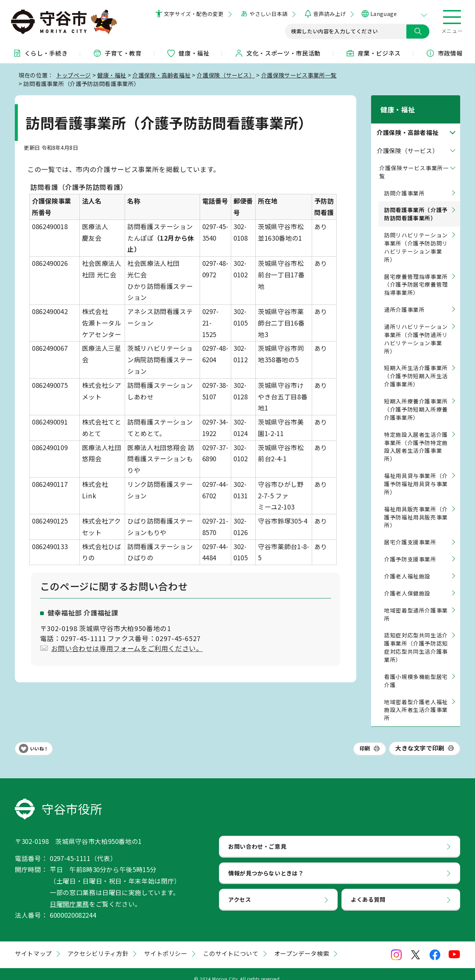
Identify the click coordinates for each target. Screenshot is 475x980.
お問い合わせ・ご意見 (257, 837)
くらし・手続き (40, 53)
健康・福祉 (188, 53)
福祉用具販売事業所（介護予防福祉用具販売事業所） (416, 507)
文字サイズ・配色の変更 (194, 14)
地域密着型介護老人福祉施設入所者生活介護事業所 (416, 700)
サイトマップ (33, 944)
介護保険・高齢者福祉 (161, 75)
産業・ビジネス (373, 53)
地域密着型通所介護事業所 (416, 605)
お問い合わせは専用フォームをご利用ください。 (127, 648)
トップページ (73, 75)
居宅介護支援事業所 (410, 533)
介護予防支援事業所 (410, 549)
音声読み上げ (329, 14)
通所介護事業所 (404, 300)
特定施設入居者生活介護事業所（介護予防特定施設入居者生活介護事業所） (416, 437)
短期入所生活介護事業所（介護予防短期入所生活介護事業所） (416, 367)
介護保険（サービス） (226, 75)
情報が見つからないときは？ (266, 863)
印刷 (365, 739)
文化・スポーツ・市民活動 (278, 53)
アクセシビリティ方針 (98, 944)
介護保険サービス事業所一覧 (299, 75)
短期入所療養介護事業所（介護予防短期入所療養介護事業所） (416, 400)
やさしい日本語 (268, 14)
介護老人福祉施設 (407, 566)
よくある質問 (368, 890)
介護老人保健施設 (407, 583)
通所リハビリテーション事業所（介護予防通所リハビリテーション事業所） (416, 329)
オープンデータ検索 (302, 944)
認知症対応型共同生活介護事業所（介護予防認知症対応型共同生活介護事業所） (416, 638)
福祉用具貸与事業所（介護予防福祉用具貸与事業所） (416, 474)
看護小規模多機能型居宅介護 (416, 671)
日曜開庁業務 (69, 894)
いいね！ (39, 739)
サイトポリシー (166, 944)
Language (384, 14)
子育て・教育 (117, 53)
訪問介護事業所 (404, 183)
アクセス (240, 890)
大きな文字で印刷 (420, 738)
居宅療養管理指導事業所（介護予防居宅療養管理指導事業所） (416, 275)
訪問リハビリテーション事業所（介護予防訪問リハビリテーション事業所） (416, 237)
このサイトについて (231, 944)
